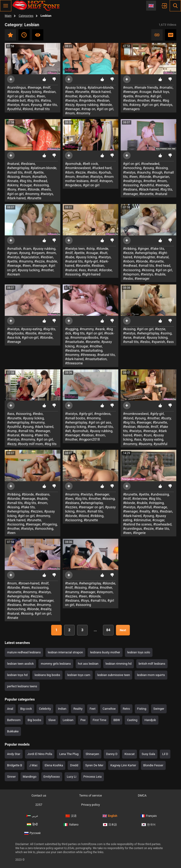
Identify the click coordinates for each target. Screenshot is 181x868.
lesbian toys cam (79, 675)
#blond (28, 109)
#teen (41, 96)
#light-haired (91, 274)
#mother (71, 96)
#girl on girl (15, 96)
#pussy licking (31, 92)
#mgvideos (87, 100)
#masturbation (96, 359)
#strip (90, 249)
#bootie (31, 333)
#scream (14, 274)
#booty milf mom (30, 444)
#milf (47, 88)
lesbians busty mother (105, 652)
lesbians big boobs (47, 675)
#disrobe (105, 270)
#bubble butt (16, 100)
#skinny (135, 105)
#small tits (42, 109)
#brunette (82, 92)
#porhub (85, 96)
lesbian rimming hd (119, 664)
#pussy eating (153, 439)
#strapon (106, 181)
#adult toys (161, 92)
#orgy (104, 338)
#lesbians (28, 164)
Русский (32, 833)
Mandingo (30, 777)
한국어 (149, 825)
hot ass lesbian (88, 664)
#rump (12, 431)
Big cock (26, 709)
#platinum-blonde (100, 88)
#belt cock (90, 164)
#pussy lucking (29, 270)
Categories (26, 16)
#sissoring (41, 185)
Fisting (142, 709)
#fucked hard (102, 168)
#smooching (132, 168)
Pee (83, 720)
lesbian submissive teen (114, 675)
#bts (155, 511)
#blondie (46, 338)
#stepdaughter (144, 257)
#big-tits (49, 329)
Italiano (71, 825)
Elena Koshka (54, 765)
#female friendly (146, 88)
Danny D (112, 754)
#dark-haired (16, 198)
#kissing (13, 177)
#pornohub (101, 96)
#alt (68, 431)
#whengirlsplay (18, 168)
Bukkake (13, 731)
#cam (27, 249)
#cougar (145, 92)
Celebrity (45, 709)
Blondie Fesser (153, 765)
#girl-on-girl (30, 338)
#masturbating (92, 351)
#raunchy (144, 172)
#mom (70, 113)
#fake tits (50, 105)
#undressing (160, 494)
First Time (99, 720)
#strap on (88, 109)
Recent (24, 35)
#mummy (142, 96)
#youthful (14, 109)
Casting (132, 720)
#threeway (88, 355)
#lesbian (49, 92)
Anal (10, 709)
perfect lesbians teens (22, 686)
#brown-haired (29, 583)
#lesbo (30, 96)
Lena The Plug (69, 754)
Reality (78, 709)
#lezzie (80, 172)
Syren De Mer (94, 765)
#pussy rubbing (87, 105)
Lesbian (68, 720)
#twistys (13, 105)
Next (123, 630)
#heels (46, 189)
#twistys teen (75, 249)
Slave (52, 720)
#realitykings (132, 181)
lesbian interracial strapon (65, 652)
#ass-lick (14, 338)
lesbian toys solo (139, 652)
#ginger (143, 249)
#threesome (74, 363)
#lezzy (70, 105)
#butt (103, 253)
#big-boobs (15, 333)
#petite (128, 96)
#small (93, 270)
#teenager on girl (91, 507)
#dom (69, 172)
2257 (39, 805)
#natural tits (74, 261)
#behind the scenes (137, 524)
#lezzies (37, 511)
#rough (157, 172)
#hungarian (161, 177)
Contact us (39, 795)
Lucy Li (72, 777)
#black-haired (101, 92)
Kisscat (130, 754)
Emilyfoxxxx (52, 777)
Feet (93, 709)
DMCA (142, 795)
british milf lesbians (152, 664)
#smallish (39, 177)
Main (8, 16)
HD (171, 35)
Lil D (165, 754)
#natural (13, 164)
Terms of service (90, 795)
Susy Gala (148, 754)
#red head (163, 266)
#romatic (166, 88)
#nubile (52, 261)
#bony (12, 189)
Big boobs (34, 720)
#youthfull (144, 507)
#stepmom (131, 274)
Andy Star (14, 754)
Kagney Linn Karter (123, 765)
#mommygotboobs (84, 338)
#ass (82, 270)
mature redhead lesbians (24, 652)
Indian (62, 709)
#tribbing (130, 249)
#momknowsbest (78, 168)
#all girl (156, 96)
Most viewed (38, 35)
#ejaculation (30, 257)
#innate (13, 181)
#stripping (156, 503)
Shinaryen (92, 754)
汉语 (71, 816)
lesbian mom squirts (151, 675)
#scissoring (132, 270)
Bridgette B (15, 765)
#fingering (49, 524)
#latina (46, 100)
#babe (70, 257)
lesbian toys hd (17, 675)
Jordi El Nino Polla (40, 754)
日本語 (110, 825)
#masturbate (74, 342)
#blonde (13, 92)
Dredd (74, 765)
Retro (126, 709)
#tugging (72, 329)
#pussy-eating (31, 329)
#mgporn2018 (89, 439)
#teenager (72, 109)
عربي (32, 816)
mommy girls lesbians (56, 664)
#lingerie (139, 533)
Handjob (150, 720)
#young (36, 105)
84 (108, 630)
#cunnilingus (16, 88)
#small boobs (75, 418)
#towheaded (150, 164)
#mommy (83, 113)
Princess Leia (93, 777)
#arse (127, 338)
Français (149, 816)
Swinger (159, 709)
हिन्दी (32, 825)
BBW (117, 720)
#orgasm (38, 253)
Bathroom (14, 720)
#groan (12, 253)
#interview (140, 499)
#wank (100, 329)
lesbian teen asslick (20, 664)
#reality (145, 511)
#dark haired (44, 427)
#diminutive (142, 520)
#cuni (25, 105)
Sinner (11, 777)
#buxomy (145, 444)
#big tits (33, 100)
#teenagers (131, 109)
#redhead (40, 181)
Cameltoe (109, 709)
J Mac (33, 765)
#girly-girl (91, 261)
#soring (166, 333)
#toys (85, 601)
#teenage (34, 88)
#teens (156, 100)
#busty (166, 418)
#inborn (129, 261)
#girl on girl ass (100, 422)
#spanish (158, 342)
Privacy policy (90, 805)
